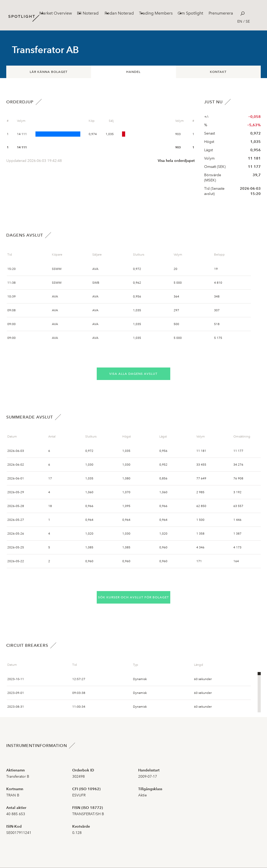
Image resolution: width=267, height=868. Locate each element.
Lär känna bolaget (49, 72)
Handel (133, 72)
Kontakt (218, 72)
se (248, 21)
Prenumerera (221, 13)
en (240, 21)
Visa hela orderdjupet (176, 161)
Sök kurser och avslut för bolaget (133, 597)
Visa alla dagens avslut (133, 374)
